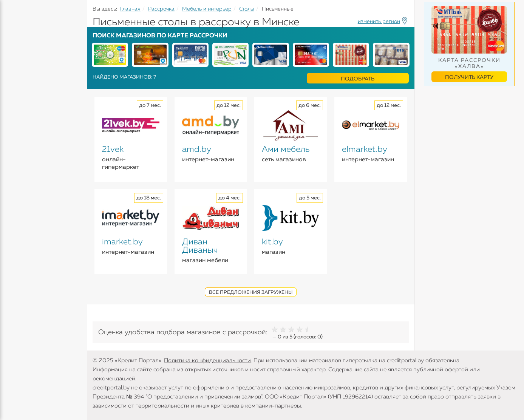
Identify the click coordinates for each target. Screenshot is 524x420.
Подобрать (358, 79)
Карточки (20, 98)
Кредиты (19, 57)
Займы (16, 113)
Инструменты (26, 142)
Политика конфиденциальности (207, 361)
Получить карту (469, 77)
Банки (15, 128)
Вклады (17, 83)
